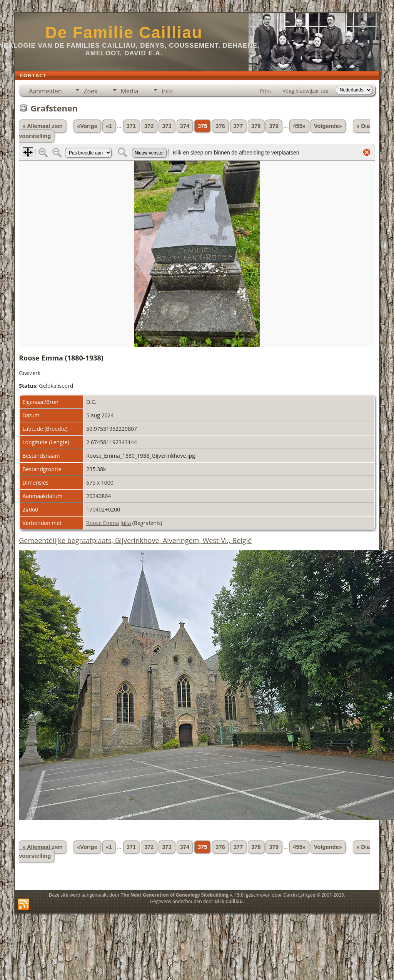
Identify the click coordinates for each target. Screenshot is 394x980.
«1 (109, 126)
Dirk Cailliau (229, 901)
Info (167, 91)
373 (167, 126)
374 (185, 126)
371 (131, 126)
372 (149, 126)
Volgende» (328, 126)
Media (130, 91)
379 (274, 126)
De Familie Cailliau (124, 32)
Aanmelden (45, 91)
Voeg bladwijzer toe (306, 91)
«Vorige (87, 126)
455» (299, 126)
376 (220, 126)
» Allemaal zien (43, 126)
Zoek (90, 91)
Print (266, 91)
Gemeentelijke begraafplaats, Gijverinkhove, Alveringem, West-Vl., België (135, 540)
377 (238, 126)
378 (256, 126)
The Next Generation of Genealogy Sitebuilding (175, 895)
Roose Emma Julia (109, 523)
